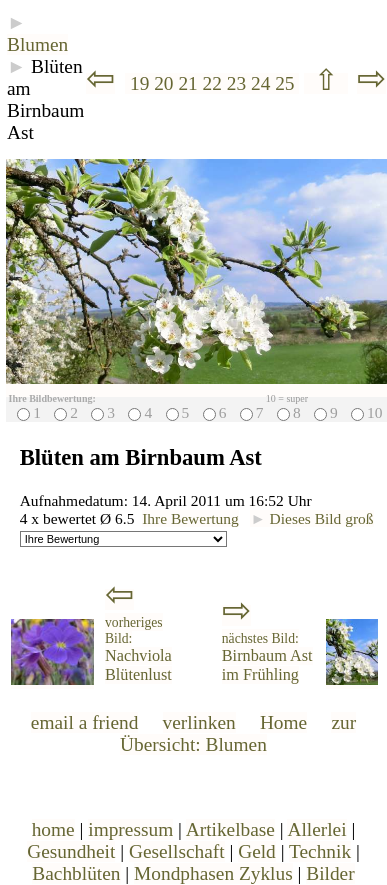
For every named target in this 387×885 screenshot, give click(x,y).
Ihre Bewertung (190, 518)
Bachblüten (76, 873)
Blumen (37, 44)
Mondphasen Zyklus (213, 873)
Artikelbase (230, 829)
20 (166, 83)
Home (283, 722)
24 (263, 83)
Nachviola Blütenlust (138, 649)
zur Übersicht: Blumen (238, 733)
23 (239, 83)
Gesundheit (71, 851)
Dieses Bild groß (311, 518)
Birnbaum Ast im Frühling (267, 657)
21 (190, 83)
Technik (320, 851)
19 (139, 83)
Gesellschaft (177, 851)
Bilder (330, 873)
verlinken (199, 722)
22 (215, 83)
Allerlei (316, 829)
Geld (257, 851)
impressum (130, 829)
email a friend (85, 722)
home (53, 829)
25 (287, 83)
